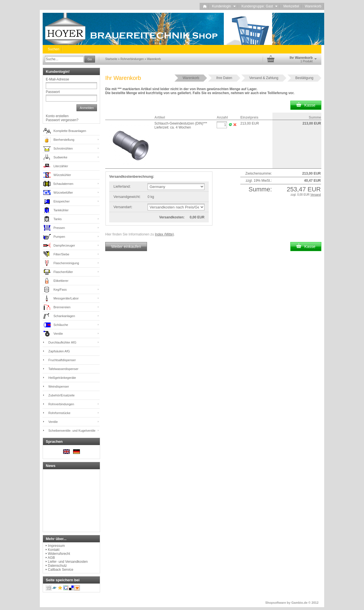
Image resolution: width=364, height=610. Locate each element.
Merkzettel (291, 6)
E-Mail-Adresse (57, 79)
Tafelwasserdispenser (63, 369)
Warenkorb (313, 6)
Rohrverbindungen (61, 404)
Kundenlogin (224, 6)
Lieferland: (122, 186)
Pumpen (59, 237)
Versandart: (123, 207)
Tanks (58, 219)
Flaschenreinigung (66, 263)
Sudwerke (60, 157)
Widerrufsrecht (59, 554)
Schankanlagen (64, 316)
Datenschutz (57, 566)
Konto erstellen (57, 116)
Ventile (58, 334)
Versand (316, 195)
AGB (51, 558)
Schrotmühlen (63, 148)
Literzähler (61, 166)
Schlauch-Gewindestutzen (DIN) (181, 123)
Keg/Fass (60, 290)
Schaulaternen (63, 184)
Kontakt (54, 550)
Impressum (56, 546)
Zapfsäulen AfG (59, 351)
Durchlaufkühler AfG (62, 342)
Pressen (59, 228)
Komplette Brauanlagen (70, 131)
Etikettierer (61, 281)
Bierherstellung (64, 140)
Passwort (53, 92)
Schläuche (61, 325)
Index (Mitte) (165, 234)
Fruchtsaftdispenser (62, 360)
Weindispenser (59, 386)
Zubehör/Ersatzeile (61, 395)
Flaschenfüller (63, 272)
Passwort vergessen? (62, 120)
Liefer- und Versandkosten (68, 562)
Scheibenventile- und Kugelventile (72, 431)
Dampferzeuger (64, 245)
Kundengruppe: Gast (259, 6)
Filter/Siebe (61, 254)
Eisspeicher (62, 201)
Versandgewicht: (127, 197)
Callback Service (60, 570)
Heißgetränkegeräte (62, 378)
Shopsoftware (276, 603)
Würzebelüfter (63, 193)
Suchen (54, 49)
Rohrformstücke (59, 413)
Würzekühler (62, 175)
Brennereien (62, 307)
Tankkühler (61, 210)
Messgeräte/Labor (66, 298)
